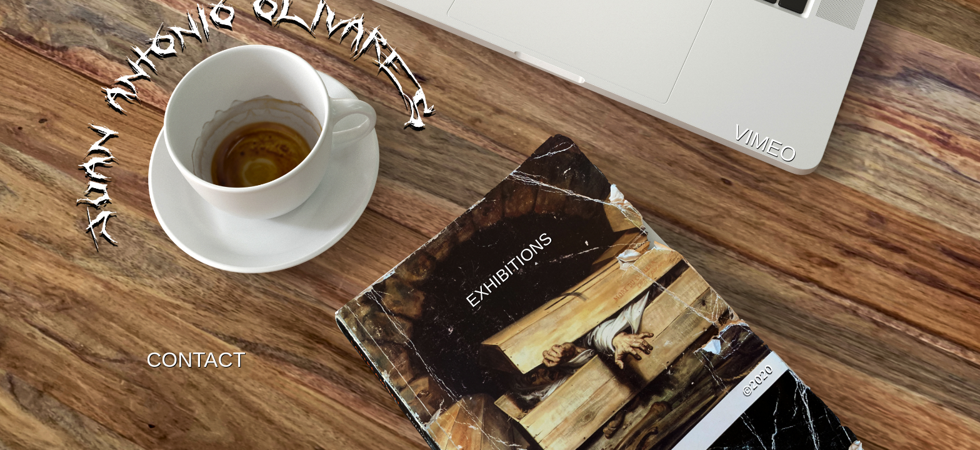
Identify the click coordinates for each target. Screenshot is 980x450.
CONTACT (196, 360)
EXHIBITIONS (510, 270)
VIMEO (765, 144)
